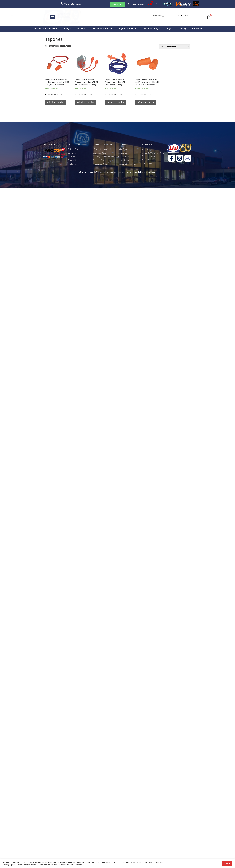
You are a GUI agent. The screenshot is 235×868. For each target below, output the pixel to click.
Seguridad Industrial (129, 29)
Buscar (67, 15)
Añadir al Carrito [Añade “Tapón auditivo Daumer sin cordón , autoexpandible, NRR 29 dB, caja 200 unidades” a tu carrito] (146, 102)
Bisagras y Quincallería (75, 29)
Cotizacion (197, 29)
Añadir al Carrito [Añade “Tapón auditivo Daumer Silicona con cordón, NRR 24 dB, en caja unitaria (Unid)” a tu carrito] (85, 102)
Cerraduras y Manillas (103, 29)
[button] (118, 5)
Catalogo (183, 29)
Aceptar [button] (227, 863)
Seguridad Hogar (153, 29)
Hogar (170, 29)
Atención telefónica (72, 4)
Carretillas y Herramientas (46, 29)
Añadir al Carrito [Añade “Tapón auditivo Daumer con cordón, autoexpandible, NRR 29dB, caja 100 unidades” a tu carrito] (55, 102)
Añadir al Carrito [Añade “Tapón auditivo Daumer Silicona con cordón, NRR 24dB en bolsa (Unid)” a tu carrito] (116, 102)
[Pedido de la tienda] (174, 47)
